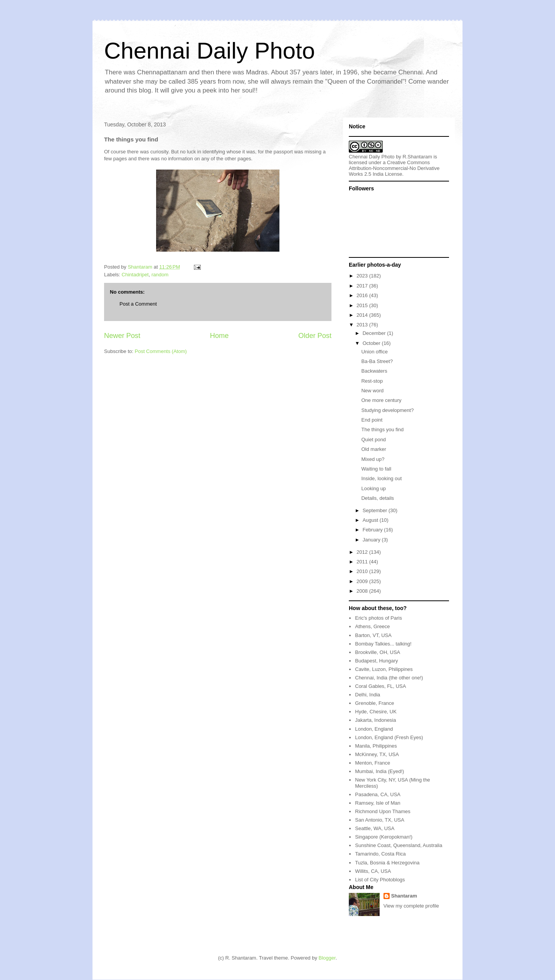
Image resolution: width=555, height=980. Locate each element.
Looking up (373, 488)
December (375, 333)
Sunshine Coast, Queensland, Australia (399, 845)
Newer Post (122, 336)
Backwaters (374, 371)
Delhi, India (367, 695)
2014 (363, 315)
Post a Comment (138, 304)
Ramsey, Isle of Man (378, 803)
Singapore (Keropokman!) (384, 837)
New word (372, 391)
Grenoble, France (374, 703)
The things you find (382, 429)
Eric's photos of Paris (378, 618)
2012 (363, 552)
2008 (363, 591)
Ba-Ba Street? (377, 361)
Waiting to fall (376, 469)
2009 (363, 581)
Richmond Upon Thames (383, 811)
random (160, 275)
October (372, 343)
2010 (363, 571)
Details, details (378, 498)
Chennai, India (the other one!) (389, 678)
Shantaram (404, 896)
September (376, 510)
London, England (374, 729)
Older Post (315, 336)
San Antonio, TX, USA (380, 820)
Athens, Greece (372, 626)
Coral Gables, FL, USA (380, 686)
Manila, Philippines (376, 746)
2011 (363, 562)
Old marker (373, 449)
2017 (363, 286)
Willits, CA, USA (373, 871)
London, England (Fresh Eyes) (389, 737)
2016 (363, 295)
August (371, 520)
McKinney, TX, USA (377, 754)
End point (372, 420)
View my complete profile (411, 906)
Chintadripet (135, 275)
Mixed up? (373, 459)
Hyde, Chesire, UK (376, 712)
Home (219, 336)
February (373, 530)
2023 (363, 276)
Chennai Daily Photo (209, 51)
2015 (363, 305)
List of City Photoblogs (380, 880)
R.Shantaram (418, 157)
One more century (381, 400)
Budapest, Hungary (376, 661)
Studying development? (387, 410)
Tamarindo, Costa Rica (380, 854)
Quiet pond (373, 440)
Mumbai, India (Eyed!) (379, 771)
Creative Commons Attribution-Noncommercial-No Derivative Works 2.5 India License (394, 168)
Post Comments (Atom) (161, 351)
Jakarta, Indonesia (375, 720)
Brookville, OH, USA (378, 652)
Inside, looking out (381, 478)
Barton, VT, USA (373, 635)
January (372, 540)
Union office (374, 352)
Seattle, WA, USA (375, 828)
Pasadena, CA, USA (378, 794)
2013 (363, 325)
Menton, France (373, 763)
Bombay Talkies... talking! (383, 644)
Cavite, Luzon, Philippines (384, 669)
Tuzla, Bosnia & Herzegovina (387, 863)
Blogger (327, 958)
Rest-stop (372, 381)
